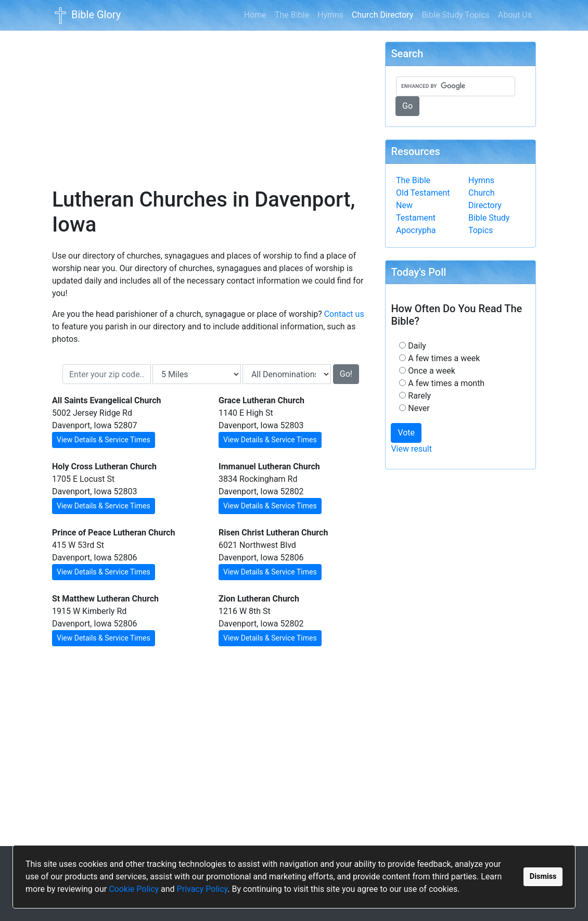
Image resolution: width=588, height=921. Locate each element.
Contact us (344, 314)
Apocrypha (416, 230)
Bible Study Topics (455, 15)
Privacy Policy (202, 889)
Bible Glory (86, 16)
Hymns (330, 15)
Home (255, 15)
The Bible (292, 15)
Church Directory (385, 14)
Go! (346, 374)
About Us (515, 15)
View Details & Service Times (104, 440)
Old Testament (423, 193)
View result (411, 449)
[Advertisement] (211, 102)
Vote (406, 433)
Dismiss (543, 877)
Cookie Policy (134, 889)
